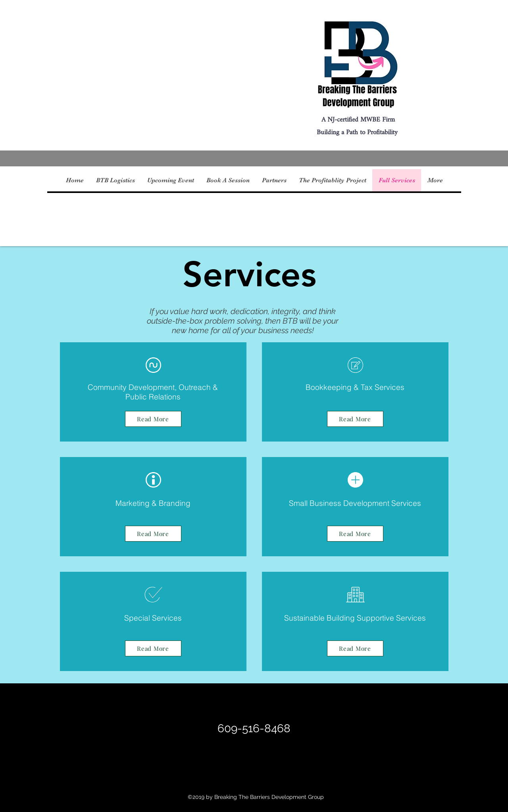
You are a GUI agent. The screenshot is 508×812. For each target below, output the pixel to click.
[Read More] (153, 419)
